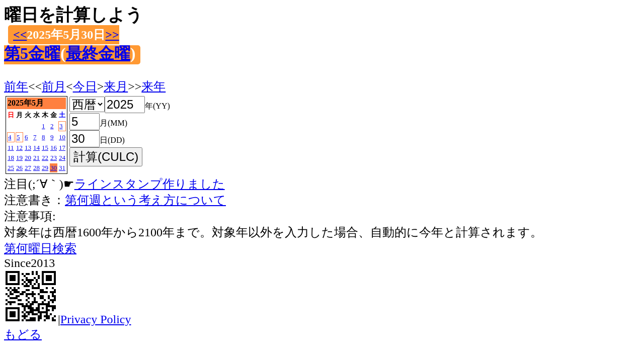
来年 (153, 86)
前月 (54, 86)
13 (28, 148)
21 (36, 158)
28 (36, 168)
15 (45, 148)
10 (62, 137)
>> (112, 35)
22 (45, 158)
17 (62, 148)
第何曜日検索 (40, 248)
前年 (16, 86)
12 (19, 148)
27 (28, 168)
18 (11, 158)
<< (20, 35)
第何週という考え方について (145, 200)
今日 (85, 86)
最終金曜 (98, 53)
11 (11, 148)
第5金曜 (32, 53)
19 (19, 158)
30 (54, 168)
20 (28, 158)
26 (19, 168)
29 (45, 168)
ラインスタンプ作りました (150, 184)
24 (62, 158)
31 (62, 168)
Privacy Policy (96, 319)
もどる (23, 334)
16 (54, 148)
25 (11, 168)
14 (36, 148)
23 (54, 158)
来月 (116, 86)
